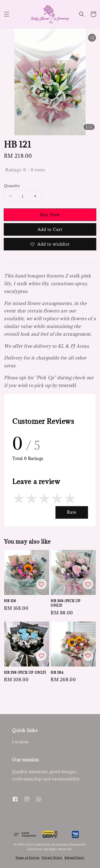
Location (20, 742)
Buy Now (50, 215)
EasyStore (35, 849)
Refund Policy (75, 858)
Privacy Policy (52, 858)
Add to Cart (50, 229)
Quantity (12, 186)
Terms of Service (27, 858)
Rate (72, 512)
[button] (7, 14)
